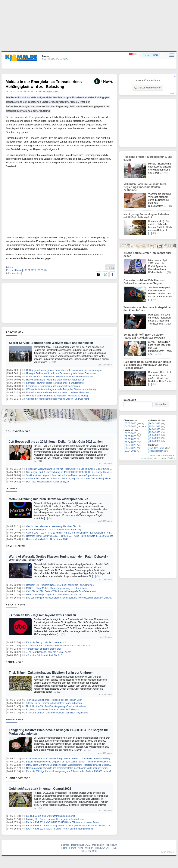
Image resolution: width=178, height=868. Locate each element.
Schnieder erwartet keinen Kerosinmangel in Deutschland (55, 383)
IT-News (11, 488)
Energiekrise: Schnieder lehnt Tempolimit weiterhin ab (53, 386)
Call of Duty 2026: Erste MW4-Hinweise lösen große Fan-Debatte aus (61, 591)
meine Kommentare (150, 458)
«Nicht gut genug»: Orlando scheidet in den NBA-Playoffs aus (57, 713)
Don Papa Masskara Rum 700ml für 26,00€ (48, 482)
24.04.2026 (155, 429)
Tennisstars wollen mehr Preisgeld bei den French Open (54, 700)
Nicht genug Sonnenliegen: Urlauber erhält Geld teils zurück (146, 216)
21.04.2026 (155, 438)
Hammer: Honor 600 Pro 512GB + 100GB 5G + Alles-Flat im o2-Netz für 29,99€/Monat (69, 536)
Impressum (111, 845)
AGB (88, 845)
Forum (73, 848)
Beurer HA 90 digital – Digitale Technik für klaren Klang (53, 530)
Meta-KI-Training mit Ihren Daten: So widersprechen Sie (48, 499)
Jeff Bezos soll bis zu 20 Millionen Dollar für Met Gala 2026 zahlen (56, 442)
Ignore (163, 458)
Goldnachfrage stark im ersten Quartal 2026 (40, 789)
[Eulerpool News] (14, 270)
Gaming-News (16, 546)
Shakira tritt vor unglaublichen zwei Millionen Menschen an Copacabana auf (64, 475)
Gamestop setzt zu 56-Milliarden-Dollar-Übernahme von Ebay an (144, 282)
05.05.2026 (130, 423)
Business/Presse (18, 778)
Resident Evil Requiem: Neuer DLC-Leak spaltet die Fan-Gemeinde (60, 585)
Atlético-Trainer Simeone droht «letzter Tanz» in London (54, 703)
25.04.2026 (155, 426)
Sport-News (14, 662)
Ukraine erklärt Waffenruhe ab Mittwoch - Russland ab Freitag (57, 396)
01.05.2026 (130, 439)
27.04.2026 (130, 451)
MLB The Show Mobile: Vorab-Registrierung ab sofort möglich (57, 588)
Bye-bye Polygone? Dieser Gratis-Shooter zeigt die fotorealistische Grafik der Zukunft (69, 598)
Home (64, 848)
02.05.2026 (130, 436)
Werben (89, 848)
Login (146, 55)
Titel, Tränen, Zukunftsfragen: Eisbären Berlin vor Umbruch (51, 673)
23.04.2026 (155, 432)
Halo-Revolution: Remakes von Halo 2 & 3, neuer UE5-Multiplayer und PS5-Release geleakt (147, 365)
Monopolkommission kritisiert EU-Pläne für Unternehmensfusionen (59, 377)
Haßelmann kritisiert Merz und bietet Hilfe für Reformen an (55, 380)
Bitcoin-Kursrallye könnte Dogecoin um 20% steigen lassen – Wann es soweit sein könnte (71, 762)
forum (172, 93)
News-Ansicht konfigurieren (162, 455)
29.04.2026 (130, 445)
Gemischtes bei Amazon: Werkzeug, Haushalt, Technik (53, 526)
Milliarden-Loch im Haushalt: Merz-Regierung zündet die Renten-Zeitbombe (145, 187)
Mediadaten (98, 845)
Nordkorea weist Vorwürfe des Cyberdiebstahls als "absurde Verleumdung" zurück (67, 768)
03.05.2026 (130, 433)
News (81, 848)
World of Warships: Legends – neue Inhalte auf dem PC (54, 595)
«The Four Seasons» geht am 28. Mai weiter (48, 652)
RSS (114, 848)
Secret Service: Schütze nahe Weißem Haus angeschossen (51, 343)
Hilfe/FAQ (100, 848)
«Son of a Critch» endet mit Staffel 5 (44, 655)
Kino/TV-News (16, 605)
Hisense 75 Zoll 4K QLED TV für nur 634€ (47, 539)
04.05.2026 (130, 426)
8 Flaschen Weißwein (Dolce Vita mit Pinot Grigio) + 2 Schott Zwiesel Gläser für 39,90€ (70, 469)
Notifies (172, 458)
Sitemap (65, 845)
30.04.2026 (130, 442)
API (108, 848)
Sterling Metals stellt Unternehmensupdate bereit (50, 816)
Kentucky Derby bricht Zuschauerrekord (46, 642)
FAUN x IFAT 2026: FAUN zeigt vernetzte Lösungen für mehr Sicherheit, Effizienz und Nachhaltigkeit (76, 826)
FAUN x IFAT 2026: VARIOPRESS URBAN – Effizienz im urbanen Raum (62, 822)
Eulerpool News (51, 92)
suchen (161, 404)
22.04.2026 (155, 435)
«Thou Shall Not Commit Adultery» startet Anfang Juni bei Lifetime (59, 646)
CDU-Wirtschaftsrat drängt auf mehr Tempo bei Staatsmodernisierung (61, 389)
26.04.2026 (155, 423)
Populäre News (157, 448)
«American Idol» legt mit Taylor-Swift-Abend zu (42, 615)
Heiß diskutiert (156, 451)
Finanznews (15, 719)
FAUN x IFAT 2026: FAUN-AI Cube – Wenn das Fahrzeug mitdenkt (59, 829)
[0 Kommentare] (14, 273)
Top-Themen (14, 332)
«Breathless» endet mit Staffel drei (43, 649)
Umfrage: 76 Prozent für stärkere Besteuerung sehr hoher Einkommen (61, 373)
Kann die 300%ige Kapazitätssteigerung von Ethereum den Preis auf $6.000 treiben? (69, 771)
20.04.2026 (155, 441)
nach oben (166, 852)
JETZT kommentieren (148, 88)
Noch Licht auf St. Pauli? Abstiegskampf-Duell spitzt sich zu (56, 706)
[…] (50, 362)
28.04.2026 (130, 448)
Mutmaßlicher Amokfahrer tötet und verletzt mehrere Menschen (58, 392)
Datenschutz (78, 845)
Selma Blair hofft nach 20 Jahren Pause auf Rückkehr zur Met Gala (144, 336)
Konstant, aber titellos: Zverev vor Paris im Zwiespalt (52, 709)
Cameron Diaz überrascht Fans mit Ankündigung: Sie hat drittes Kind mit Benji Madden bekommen (75, 479)
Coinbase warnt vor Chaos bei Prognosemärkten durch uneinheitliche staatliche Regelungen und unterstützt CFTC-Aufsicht (88, 759)
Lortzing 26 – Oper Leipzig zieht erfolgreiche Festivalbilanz (55, 819)
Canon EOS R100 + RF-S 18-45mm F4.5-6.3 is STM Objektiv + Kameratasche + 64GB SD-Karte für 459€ (79, 533)
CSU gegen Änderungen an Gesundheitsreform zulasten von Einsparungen (64, 370)
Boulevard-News (18, 431)
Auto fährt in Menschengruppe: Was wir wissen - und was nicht (58, 399)
